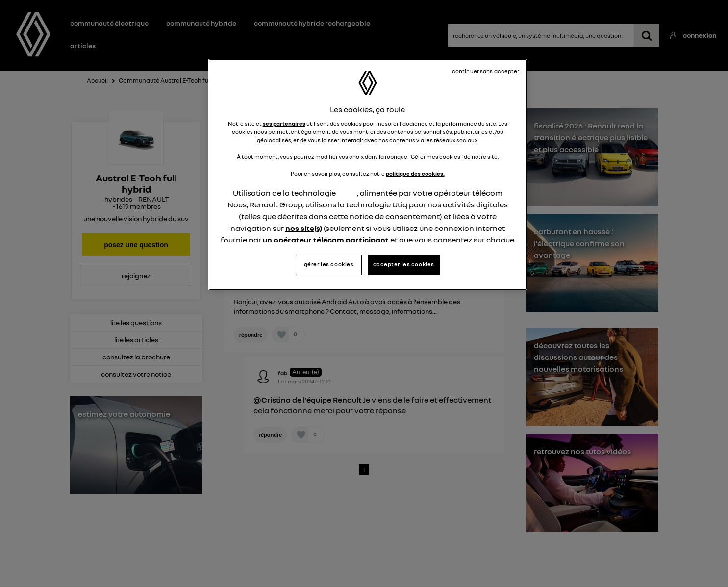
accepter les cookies (404, 264)
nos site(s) (304, 228)
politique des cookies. (415, 174)
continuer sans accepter (486, 71)
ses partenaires (284, 124)
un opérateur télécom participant (326, 240)
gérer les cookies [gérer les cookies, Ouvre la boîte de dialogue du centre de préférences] (329, 264)
